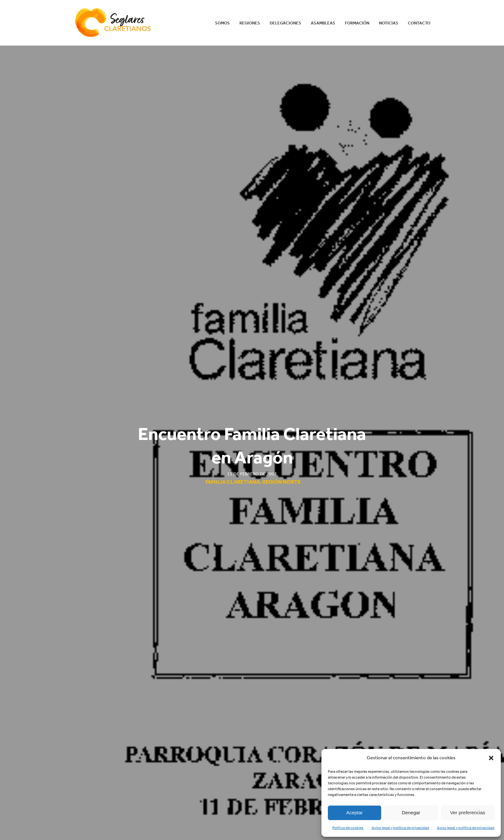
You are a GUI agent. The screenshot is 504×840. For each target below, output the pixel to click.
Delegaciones (285, 23)
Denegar (411, 813)
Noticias (389, 23)
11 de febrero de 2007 (252, 474)
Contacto (419, 23)
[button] (491, 758)
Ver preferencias (468, 813)
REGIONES (250, 23)
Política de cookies (348, 828)
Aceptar (355, 813)
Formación (357, 23)
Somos (222, 23)
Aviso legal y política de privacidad (400, 828)
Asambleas (323, 23)
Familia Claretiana (233, 482)
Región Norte (282, 482)
